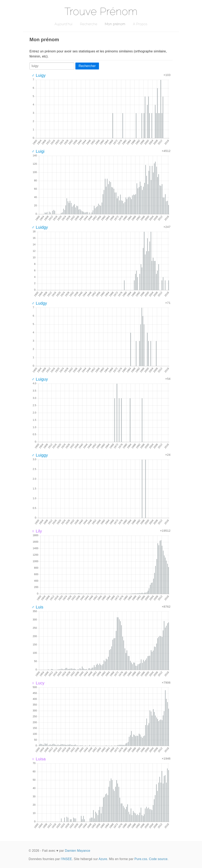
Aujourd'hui (64, 24)
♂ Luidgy (40, 227)
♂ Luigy (39, 75)
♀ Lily (37, 531)
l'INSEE (66, 859)
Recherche (89, 24)
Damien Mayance (78, 851)
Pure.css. (141, 859)
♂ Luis (37, 607)
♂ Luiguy (40, 379)
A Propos (140, 24)
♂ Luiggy (40, 455)
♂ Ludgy (39, 303)
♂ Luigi (38, 151)
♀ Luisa (39, 759)
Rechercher (87, 66)
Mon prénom (115, 24)
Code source (158, 859)
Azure (103, 859)
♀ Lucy (38, 683)
